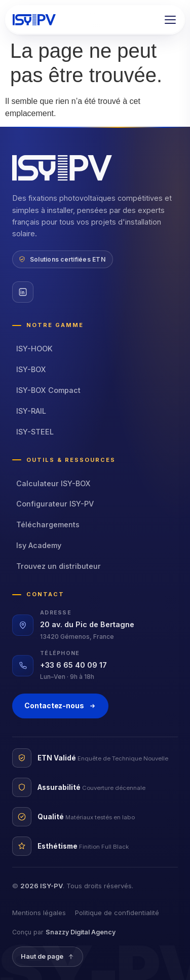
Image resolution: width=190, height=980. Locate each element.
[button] (170, 20)
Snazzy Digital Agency (81, 932)
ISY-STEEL (35, 432)
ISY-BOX (31, 369)
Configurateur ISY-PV (55, 504)
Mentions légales (39, 913)
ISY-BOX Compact (48, 390)
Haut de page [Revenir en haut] (48, 956)
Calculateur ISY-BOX (53, 483)
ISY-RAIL (31, 411)
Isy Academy (39, 545)
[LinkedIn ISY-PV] (23, 292)
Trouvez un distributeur (59, 566)
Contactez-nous (60, 705)
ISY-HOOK (34, 349)
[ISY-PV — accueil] (34, 20)
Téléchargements (48, 524)
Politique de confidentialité (117, 913)
